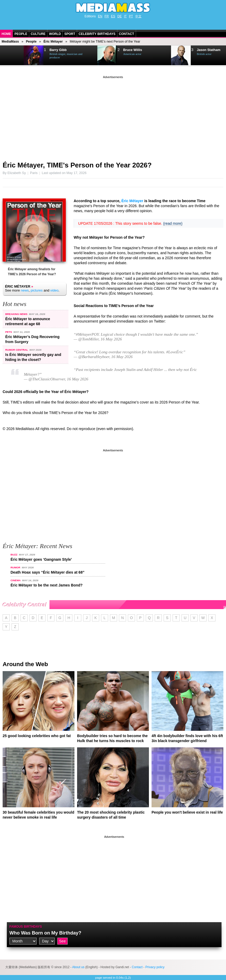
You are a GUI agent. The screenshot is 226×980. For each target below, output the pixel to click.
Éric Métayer (53, 42)
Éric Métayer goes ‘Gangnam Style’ (41, 559)
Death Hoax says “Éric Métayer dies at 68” (47, 572)
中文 (138, 16)
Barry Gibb (58, 50)
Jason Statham (209, 50)
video (54, 290)
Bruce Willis (133, 50)
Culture (38, 34)
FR (107, 16)
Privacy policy (155, 967)
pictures (37, 290)
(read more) (173, 223)
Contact (127, 34)
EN (100, 16)
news (25, 290)
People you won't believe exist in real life (187, 812)
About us (78, 967)
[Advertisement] (113, 116)
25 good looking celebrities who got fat (37, 736)
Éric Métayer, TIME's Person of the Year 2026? (77, 165)
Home (6, 34)
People (21, 34)
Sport (70, 34)
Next (12, 55)
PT (131, 16)
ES (113, 16)
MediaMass (10, 42)
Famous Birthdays (26, 927)
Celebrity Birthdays (97, 34)
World (55, 34)
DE (120, 16)
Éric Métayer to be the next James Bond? (47, 585)
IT (125, 16)
